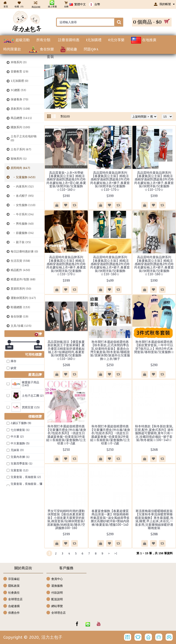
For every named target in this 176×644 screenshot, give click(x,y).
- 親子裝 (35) (21, 242)
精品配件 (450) (20, 270)
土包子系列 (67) (21, 149)
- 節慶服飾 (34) (22, 233)
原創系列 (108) (20, 109)
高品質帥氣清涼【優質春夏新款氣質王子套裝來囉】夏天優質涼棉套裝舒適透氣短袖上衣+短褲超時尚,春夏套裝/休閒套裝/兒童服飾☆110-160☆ (66, 350)
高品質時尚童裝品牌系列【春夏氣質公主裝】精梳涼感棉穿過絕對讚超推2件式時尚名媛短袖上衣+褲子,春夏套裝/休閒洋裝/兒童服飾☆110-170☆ (110, 181)
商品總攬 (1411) (21, 118)
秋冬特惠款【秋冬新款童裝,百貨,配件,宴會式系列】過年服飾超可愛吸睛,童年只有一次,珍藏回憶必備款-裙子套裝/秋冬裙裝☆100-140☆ (154, 433)
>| (116, 553)
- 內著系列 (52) (22, 186)
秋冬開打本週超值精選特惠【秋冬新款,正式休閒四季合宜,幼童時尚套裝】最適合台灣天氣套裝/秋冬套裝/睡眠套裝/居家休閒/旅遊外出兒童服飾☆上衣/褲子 (110, 350)
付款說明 (55, 593)
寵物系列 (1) (19, 159)
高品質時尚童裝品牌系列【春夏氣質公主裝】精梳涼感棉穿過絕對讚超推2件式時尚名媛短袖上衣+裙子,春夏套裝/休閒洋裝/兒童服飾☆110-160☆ (110, 266)
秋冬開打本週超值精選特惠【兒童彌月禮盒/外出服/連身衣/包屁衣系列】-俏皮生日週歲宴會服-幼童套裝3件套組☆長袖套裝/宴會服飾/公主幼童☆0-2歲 (66, 435)
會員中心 (55, 579)
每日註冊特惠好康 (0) (24, 251)
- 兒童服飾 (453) (23, 177)
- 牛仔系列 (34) (22, 214)
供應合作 (11, 613)
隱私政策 (11, 586)
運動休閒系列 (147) (23, 298)
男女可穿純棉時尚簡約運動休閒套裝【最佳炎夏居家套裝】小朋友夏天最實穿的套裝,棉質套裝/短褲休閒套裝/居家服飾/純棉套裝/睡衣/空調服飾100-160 (66, 520)
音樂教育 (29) (19, 72)
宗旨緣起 (11, 579)
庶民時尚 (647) (20, 168)
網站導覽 (55, 606)
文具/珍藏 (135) (21, 326)
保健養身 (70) (19, 99)
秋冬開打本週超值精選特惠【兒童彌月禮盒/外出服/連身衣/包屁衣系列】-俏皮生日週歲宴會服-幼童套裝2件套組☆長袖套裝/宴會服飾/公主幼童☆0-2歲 (110, 435)
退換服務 (55, 586)
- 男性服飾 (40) (22, 224)
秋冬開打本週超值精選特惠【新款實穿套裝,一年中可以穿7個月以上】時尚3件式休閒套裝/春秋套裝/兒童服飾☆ (154, 347)
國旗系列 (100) (20, 127)
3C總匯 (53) (18, 90)
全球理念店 (13, 599)
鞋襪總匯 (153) (20, 307)
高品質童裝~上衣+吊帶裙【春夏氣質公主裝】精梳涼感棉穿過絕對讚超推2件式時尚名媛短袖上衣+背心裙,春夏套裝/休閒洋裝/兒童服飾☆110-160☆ (66, 181)
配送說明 (55, 599)
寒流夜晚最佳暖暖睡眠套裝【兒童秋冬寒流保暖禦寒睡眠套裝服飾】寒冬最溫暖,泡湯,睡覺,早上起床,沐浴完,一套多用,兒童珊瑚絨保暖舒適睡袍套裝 (154, 520)
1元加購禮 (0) (19, 81)
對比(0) (65, 116)
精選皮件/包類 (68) (23, 279)
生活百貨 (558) (20, 261)
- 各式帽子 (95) (22, 196)
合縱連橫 (11, 606)
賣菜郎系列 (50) (21, 289)
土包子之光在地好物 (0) (24, 138)
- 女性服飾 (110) (23, 205)
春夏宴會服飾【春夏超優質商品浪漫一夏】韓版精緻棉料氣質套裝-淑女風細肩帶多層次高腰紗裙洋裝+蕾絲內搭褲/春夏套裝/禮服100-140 (110, 518)
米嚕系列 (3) (19, 62)
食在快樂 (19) (19, 316)
